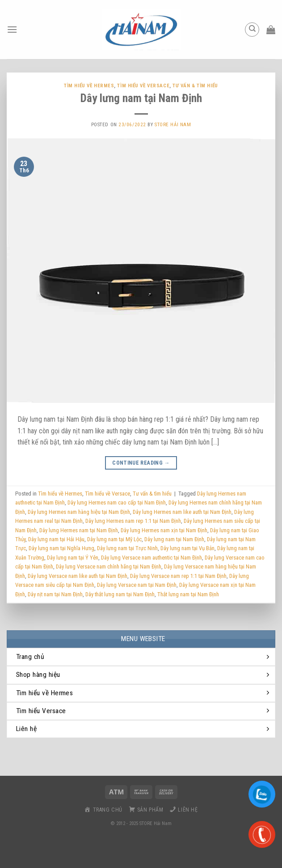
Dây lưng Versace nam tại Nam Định (137, 585)
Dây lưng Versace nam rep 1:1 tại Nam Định (178, 576)
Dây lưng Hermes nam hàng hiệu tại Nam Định (79, 512)
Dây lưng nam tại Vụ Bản (187, 548)
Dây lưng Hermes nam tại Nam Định (79, 530)
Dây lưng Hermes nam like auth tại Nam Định (182, 512)
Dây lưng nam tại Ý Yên (73, 558)
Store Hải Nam (173, 125)
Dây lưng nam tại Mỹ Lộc (114, 539)
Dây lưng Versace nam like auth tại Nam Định (78, 576)
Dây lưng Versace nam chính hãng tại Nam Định (109, 567)
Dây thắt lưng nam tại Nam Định (120, 594)
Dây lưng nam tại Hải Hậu (56, 539)
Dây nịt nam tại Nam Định (55, 594)
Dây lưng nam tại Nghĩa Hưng (61, 548)
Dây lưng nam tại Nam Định (141, 98)
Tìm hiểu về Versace (143, 86)
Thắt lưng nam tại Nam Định (188, 594)
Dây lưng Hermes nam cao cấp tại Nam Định (117, 502)
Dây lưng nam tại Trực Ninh (127, 548)
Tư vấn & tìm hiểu (195, 86)
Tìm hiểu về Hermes (89, 86)
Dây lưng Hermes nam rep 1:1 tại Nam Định (133, 521)
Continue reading (141, 463)
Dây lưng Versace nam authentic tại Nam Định (152, 558)
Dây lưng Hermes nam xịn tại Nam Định (164, 530)
